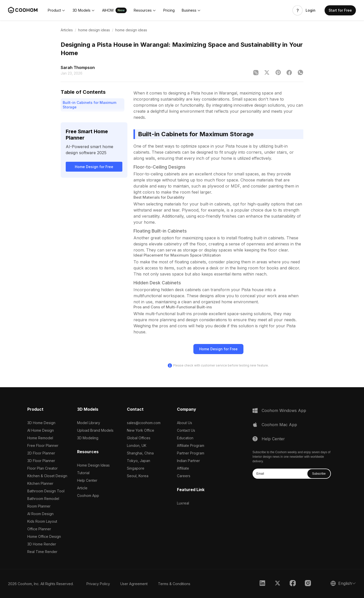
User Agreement (134, 584)
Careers (184, 476)
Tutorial (83, 473)
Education (185, 438)
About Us (185, 423)
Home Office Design (44, 536)
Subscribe (319, 474)
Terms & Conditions (174, 584)
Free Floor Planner (43, 445)
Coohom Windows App (284, 410)
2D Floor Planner (41, 453)
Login (311, 10)
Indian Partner (188, 461)
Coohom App (88, 496)
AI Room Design (40, 514)
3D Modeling (88, 438)
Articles (67, 30)
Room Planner (39, 506)
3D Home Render (42, 544)
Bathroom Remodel (43, 499)
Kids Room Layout (42, 521)
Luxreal (183, 503)
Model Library (89, 423)
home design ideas (94, 30)
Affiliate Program (191, 445)
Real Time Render (42, 552)
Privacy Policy (98, 584)
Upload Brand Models (95, 430)
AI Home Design (41, 430)
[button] (57, 10)
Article (82, 488)
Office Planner (39, 529)
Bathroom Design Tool (46, 491)
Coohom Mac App (279, 425)
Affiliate (183, 468)
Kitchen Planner (40, 483)
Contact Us (186, 430)
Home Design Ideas (93, 465)
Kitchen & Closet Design (47, 476)
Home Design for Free (94, 167)
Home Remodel (40, 438)
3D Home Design (41, 423)
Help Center (87, 480)
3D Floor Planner (41, 461)
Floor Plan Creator (42, 468)
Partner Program (191, 453)
